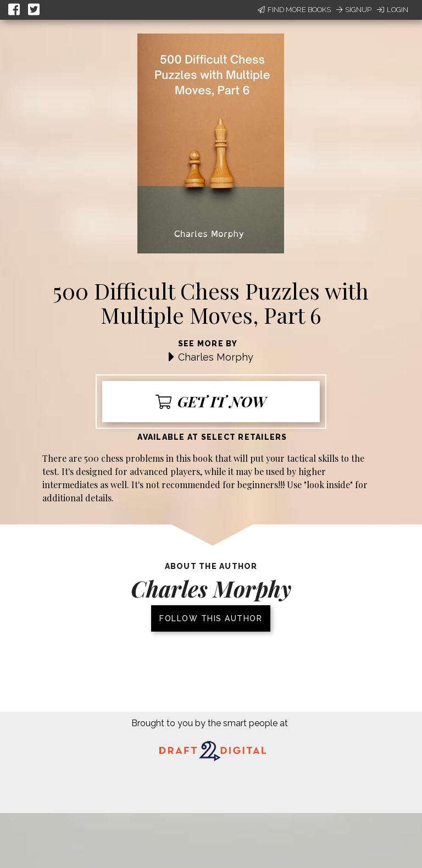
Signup (354, 10)
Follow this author (211, 618)
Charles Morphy (216, 357)
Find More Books (294, 10)
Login (393, 10)
